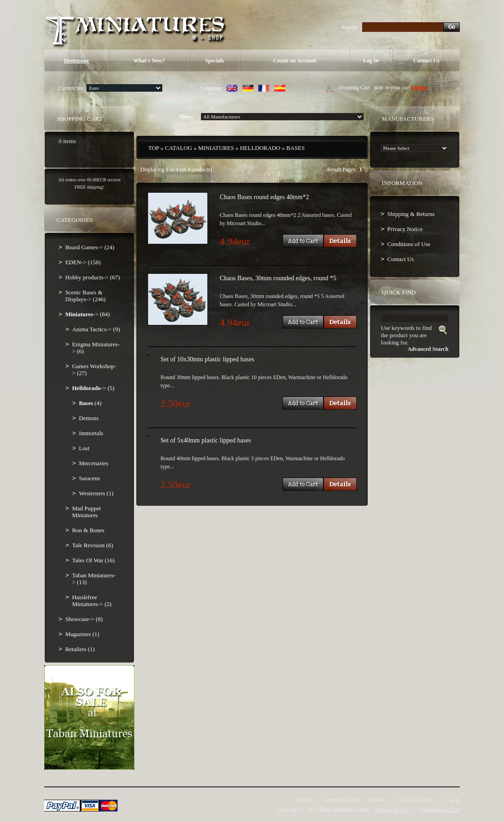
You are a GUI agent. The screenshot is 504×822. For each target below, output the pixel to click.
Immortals (91, 433)
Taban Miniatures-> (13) (94, 579)
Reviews (379, 800)
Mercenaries (93, 463)
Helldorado (260, 148)
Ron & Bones (88, 530)
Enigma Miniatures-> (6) (96, 348)
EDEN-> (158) (83, 262)
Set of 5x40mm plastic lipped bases (206, 440)
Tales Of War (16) (93, 560)
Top (154, 148)
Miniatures (216, 148)
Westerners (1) (96, 493)
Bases (295, 148)
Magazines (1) (82, 634)
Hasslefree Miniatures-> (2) (92, 601)
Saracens (89, 478)
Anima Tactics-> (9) (96, 329)
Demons (89, 418)
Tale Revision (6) (93, 545)
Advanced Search (341, 800)
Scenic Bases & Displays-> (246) (85, 296)
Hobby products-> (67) (93, 277)
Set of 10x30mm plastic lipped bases (207, 359)
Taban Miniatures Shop (345, 810)
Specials (214, 61)
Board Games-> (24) (90, 247)
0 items (420, 87)
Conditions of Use (409, 244)
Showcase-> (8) (84, 619)
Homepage (76, 61)
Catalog (179, 148)
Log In (371, 61)
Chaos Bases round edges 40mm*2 (264, 197)
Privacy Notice (405, 229)
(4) (90, 403)
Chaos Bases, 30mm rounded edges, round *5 (278, 278)
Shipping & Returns (411, 214)
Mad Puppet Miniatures (86, 512)
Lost (84, 448)
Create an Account (295, 61)
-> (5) (93, 388)
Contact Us (426, 61)
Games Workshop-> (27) (94, 370)
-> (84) (87, 314)
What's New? (149, 61)
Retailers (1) (80, 649)
